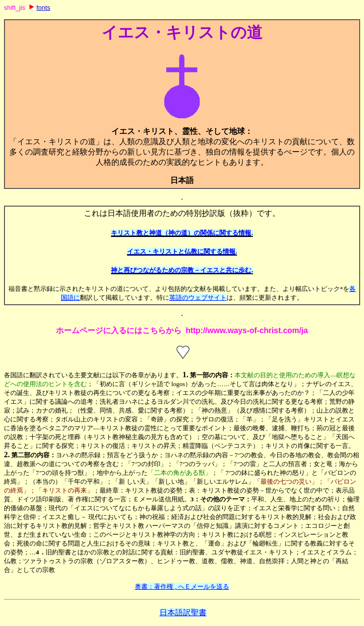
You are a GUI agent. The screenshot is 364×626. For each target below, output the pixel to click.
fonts (43, 8)
